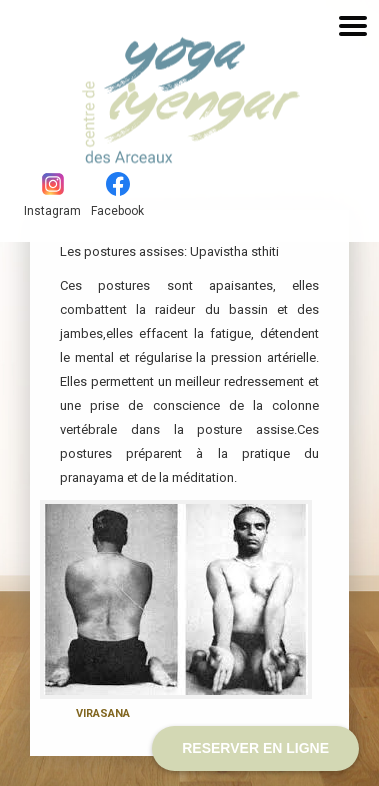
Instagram (52, 195)
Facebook (117, 195)
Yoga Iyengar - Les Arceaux (134, 89)
